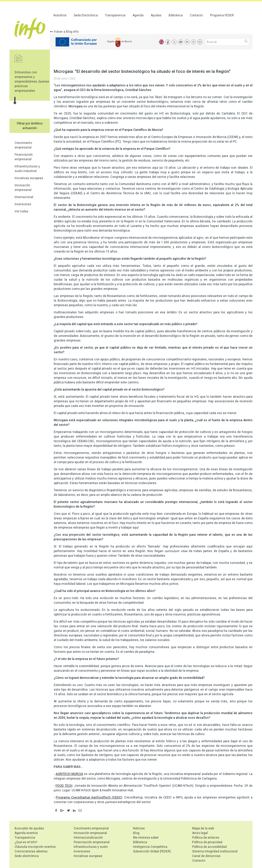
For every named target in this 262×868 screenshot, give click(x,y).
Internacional (24, 197)
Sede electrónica (27, 856)
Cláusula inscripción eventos (35, 847)
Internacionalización (88, 838)
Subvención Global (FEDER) (152, 851)
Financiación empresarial (92, 842)
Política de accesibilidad (209, 847)
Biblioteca (176, 15)
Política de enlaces (206, 838)
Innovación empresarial (90, 833)
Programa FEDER (222, 15)
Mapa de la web (203, 828)
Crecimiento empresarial (91, 828)
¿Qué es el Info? (26, 842)
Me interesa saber (146, 838)
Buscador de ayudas (29, 828)
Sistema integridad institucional (215, 851)
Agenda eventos (26, 833)
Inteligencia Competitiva (150, 847)
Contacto (196, 15)
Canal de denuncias (206, 856)
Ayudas (156, 15)
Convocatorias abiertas (31, 851)
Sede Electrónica (86, 15)
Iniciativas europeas (29, 178)
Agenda (138, 15)
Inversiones (23, 204)
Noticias (139, 828)
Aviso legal (200, 833)
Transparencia (115, 15)
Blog (136, 833)
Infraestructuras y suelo (91, 847)
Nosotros (60, 15)
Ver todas (21, 211)
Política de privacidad (207, 842)
